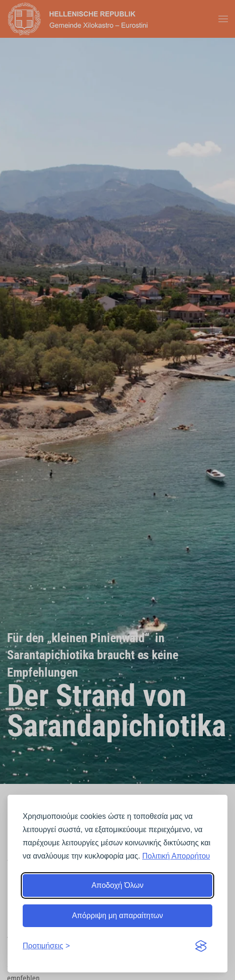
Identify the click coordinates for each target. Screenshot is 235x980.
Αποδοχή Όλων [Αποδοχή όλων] (117, 885)
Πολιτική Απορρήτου (176, 856)
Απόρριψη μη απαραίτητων (117, 916)
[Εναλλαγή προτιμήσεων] (46, 946)
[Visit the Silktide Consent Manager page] (201, 946)
